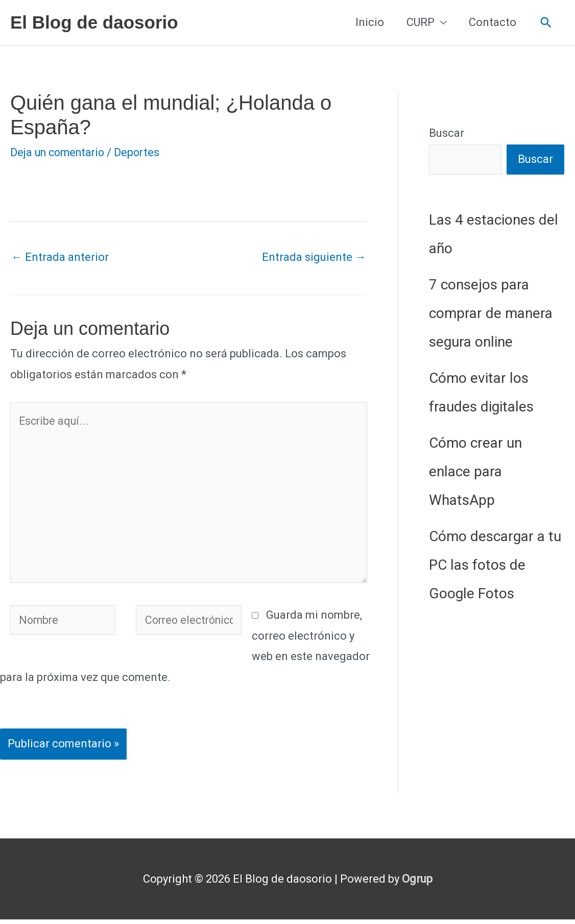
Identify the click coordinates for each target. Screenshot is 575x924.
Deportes (143, 152)
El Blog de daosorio (94, 22)
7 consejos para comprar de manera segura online (491, 314)
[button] (546, 23)
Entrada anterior (60, 257)
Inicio (370, 22)
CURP (421, 22)
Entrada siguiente (314, 257)
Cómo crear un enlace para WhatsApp (475, 472)
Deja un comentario (60, 152)
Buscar (447, 133)
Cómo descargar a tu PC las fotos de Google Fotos (495, 565)
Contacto (493, 22)
